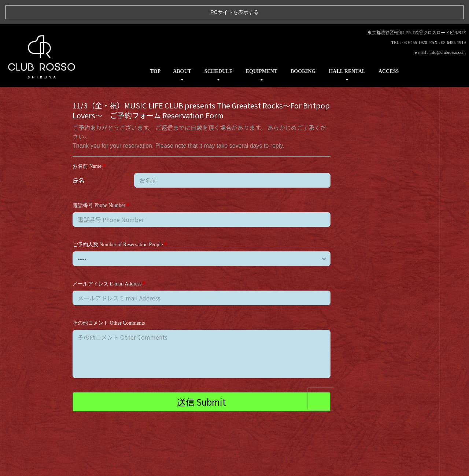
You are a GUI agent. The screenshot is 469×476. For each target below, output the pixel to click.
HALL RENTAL (347, 47)
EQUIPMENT (262, 47)
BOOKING (303, 47)
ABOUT (182, 47)
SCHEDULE (219, 47)
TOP (156, 47)
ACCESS (389, 47)
